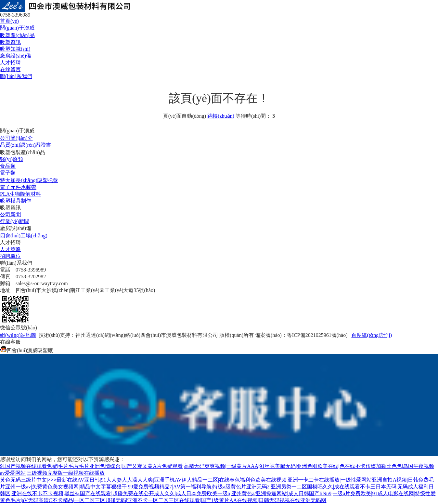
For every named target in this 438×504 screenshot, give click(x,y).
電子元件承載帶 (18, 187)
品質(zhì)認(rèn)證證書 (26, 145)
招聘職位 (10, 256)
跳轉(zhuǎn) (221, 116)
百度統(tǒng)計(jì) (372, 335)
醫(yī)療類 (12, 159)
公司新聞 (10, 214)
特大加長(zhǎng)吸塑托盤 (29, 180)
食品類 (8, 166)
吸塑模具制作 (16, 201)
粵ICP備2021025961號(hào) (317, 335)
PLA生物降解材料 (20, 194)
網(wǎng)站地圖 (18, 335)
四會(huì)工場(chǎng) (24, 236)
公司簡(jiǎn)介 (16, 138)
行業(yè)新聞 (15, 221)
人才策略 (10, 249)
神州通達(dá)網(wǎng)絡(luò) (108, 335)
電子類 (8, 173)
